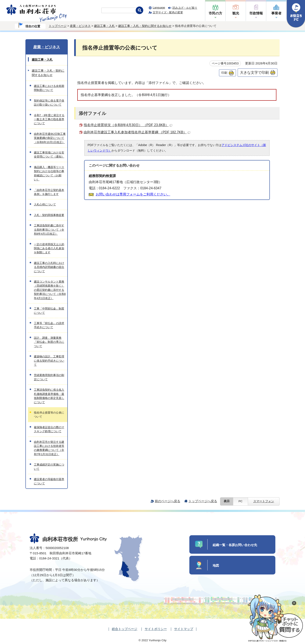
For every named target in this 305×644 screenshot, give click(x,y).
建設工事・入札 (104, 26)
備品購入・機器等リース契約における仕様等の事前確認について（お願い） (49, 173)
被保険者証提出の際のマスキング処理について (49, 429)
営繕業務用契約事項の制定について (49, 377)
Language (159, 8)
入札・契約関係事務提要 (49, 215)
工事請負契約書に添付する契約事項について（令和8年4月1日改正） (49, 230)
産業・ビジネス (80, 26)
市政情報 (256, 13)
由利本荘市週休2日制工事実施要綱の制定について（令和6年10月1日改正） (50, 138)
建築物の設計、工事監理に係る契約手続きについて (49, 361)
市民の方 (215, 13)
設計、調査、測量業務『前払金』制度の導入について (49, 342)
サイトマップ (184, 629)
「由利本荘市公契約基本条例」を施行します (49, 192)
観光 (236, 13)
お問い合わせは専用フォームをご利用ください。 (133, 194)
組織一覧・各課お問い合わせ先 (235, 545)
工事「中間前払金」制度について (49, 311)
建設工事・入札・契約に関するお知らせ (145, 26)
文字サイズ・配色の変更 (168, 12)
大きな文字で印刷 (254, 72)
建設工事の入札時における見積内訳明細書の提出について (49, 267)
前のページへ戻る (168, 501)
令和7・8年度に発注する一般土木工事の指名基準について (49, 119)
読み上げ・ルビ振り (185, 8)
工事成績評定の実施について (49, 467)
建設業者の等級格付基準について (49, 481)
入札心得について (45, 204)
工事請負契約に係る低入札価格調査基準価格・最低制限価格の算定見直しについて (49, 396)
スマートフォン (264, 501)
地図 (216, 565)
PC (241, 501)
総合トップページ (125, 629)
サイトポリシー (156, 629)
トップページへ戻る (203, 501)
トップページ (58, 26)
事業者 (276, 13)
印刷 (224, 73)
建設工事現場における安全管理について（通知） (49, 155)
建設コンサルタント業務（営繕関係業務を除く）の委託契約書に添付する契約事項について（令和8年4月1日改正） (50, 290)
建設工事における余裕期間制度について (49, 88)
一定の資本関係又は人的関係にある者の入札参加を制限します (49, 248)
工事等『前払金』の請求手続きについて (49, 325)
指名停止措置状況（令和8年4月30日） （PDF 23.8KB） (128, 125)
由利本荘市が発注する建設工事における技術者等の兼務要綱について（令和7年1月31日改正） (49, 448)
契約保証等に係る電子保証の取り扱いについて (49, 103)
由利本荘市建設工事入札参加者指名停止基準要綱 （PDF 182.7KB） (137, 132)
